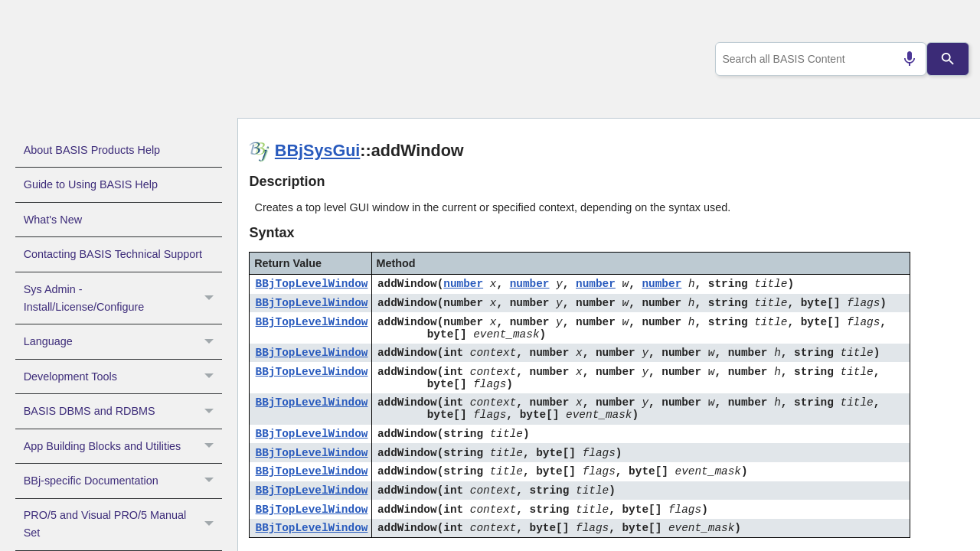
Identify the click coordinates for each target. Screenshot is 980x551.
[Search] (948, 59)
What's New (53, 220)
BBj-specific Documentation (123, 481)
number (463, 284)
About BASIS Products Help (92, 150)
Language (123, 341)
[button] (211, 298)
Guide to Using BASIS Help (91, 184)
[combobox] (818, 59)
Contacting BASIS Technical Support (113, 254)
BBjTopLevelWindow (312, 284)
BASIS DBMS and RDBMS (123, 411)
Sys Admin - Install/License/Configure (123, 298)
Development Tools (123, 377)
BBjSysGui (318, 150)
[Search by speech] (903, 59)
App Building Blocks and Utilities (123, 446)
